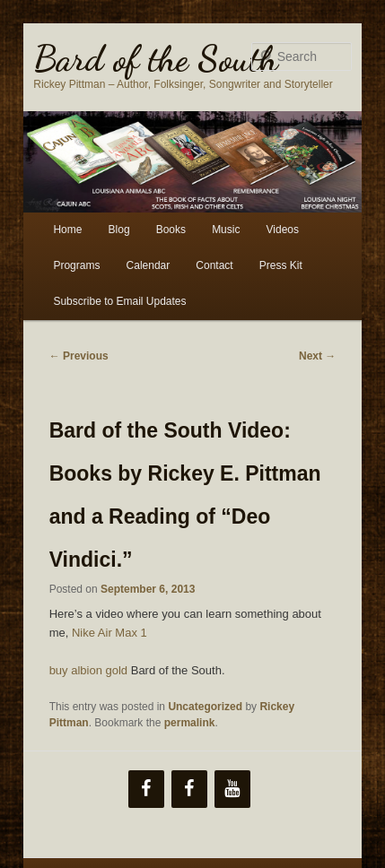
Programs (76, 265)
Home (67, 230)
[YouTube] (232, 789)
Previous (79, 356)
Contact (214, 265)
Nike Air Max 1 (109, 633)
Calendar (149, 265)
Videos (283, 230)
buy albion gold (88, 670)
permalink (190, 723)
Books (171, 230)
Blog (119, 230)
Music (226, 230)
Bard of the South (156, 58)
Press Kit (281, 265)
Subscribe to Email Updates (119, 301)
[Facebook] (146, 789)
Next (317, 356)
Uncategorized (205, 707)
